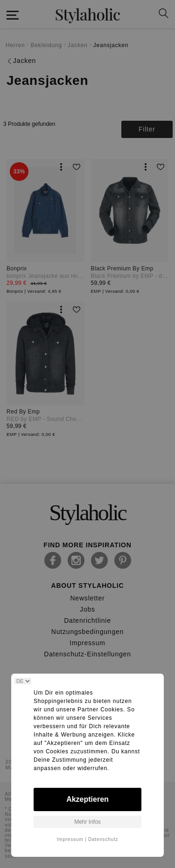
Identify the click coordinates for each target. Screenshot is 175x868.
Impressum (70, 839)
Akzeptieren (87, 799)
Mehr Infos (87, 822)
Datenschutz (103, 839)
